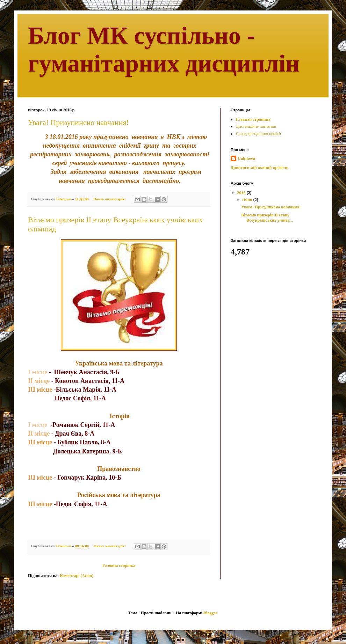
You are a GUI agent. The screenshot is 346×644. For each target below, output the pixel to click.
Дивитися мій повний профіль (259, 168)
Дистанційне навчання (256, 126)
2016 (242, 193)
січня (248, 200)
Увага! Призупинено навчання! (78, 122)
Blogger (210, 613)
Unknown (246, 158)
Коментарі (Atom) (77, 576)
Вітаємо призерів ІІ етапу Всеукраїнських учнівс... (267, 217)
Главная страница (253, 119)
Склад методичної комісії (258, 134)
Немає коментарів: (110, 199)
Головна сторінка (119, 565)
